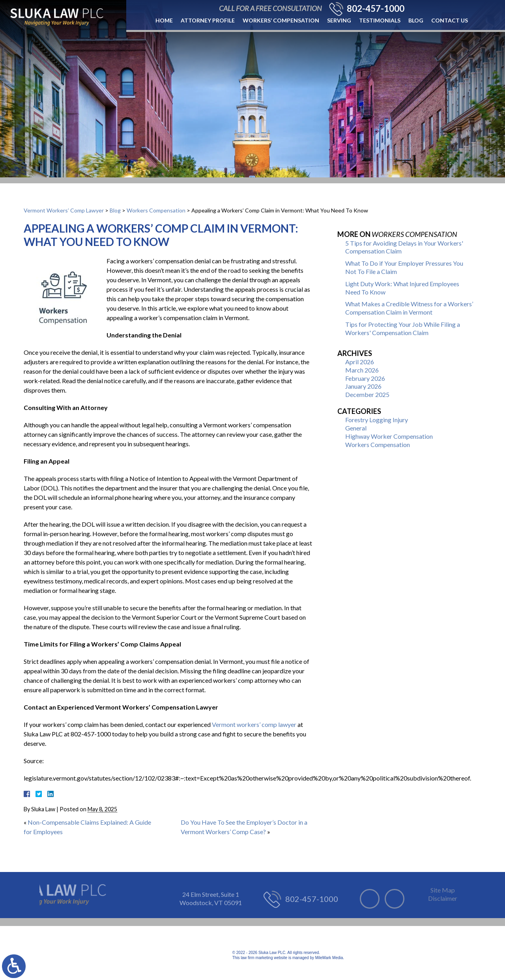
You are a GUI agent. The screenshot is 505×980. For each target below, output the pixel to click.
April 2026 (360, 362)
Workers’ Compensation (281, 20)
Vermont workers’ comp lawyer (254, 724)
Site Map (443, 890)
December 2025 (367, 394)
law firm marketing (257, 958)
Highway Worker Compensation (389, 436)
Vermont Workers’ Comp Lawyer (64, 210)
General (356, 428)
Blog (416, 20)
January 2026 (363, 386)
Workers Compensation (156, 210)
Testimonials (380, 20)
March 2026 (362, 370)
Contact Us (450, 20)
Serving (339, 20)
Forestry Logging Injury (377, 420)
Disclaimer (443, 898)
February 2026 (365, 378)
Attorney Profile (208, 20)
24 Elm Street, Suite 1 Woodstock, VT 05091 (211, 898)
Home (164, 20)
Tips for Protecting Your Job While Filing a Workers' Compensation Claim (403, 328)
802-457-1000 (376, 9)
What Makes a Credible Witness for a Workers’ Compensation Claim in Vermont (409, 308)
